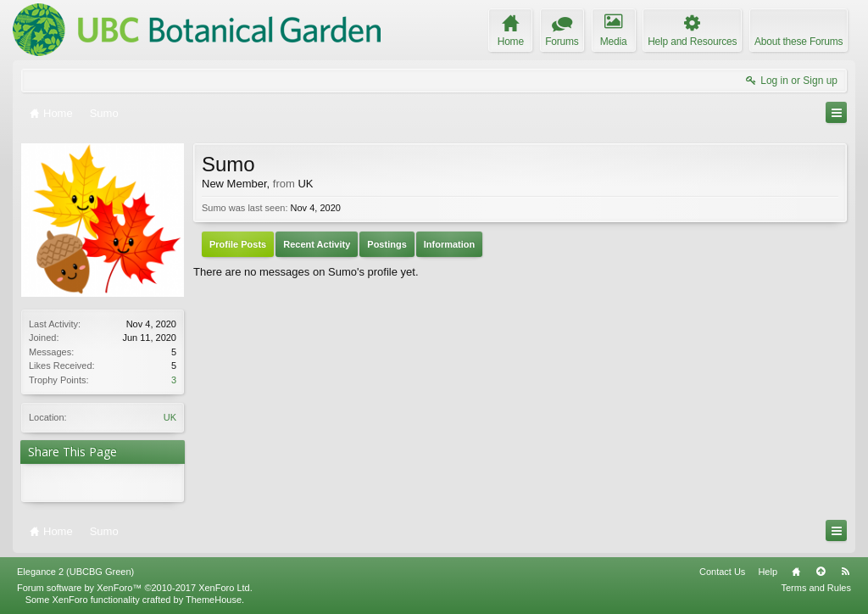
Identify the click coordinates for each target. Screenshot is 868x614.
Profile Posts (238, 244)
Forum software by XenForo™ (135, 588)
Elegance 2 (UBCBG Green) (75, 572)
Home (796, 572)
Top (821, 572)
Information (450, 244)
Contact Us (722, 572)
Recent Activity (317, 244)
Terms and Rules (816, 588)
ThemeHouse (214, 600)
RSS (845, 572)
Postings (387, 244)
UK (170, 417)
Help (768, 572)
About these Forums (798, 42)
